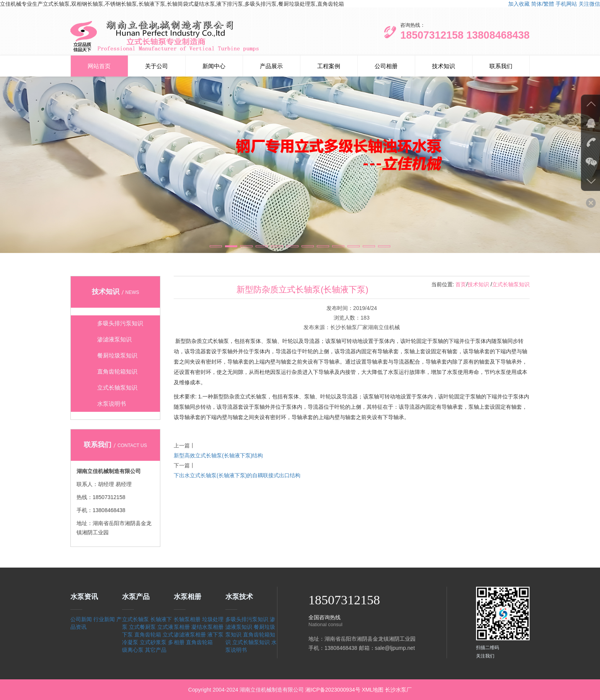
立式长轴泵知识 (511, 284)
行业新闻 (104, 619)
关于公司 (157, 66)
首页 (461, 284)
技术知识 (443, 66)
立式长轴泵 (135, 619)
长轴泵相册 (187, 619)
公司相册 (386, 66)
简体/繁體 (543, 4)
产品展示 (271, 66)
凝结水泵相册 (207, 627)
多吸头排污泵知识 (247, 619)
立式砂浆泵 (153, 642)
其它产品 (156, 650)
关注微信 (589, 4)
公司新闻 (81, 619)
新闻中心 (214, 66)
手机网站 (566, 4)
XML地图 (373, 690)
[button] (216, 246)
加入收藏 (519, 4)
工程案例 (329, 66)
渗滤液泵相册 (190, 635)
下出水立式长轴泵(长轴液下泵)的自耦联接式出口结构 (237, 475)
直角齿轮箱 (148, 635)
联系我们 (501, 66)
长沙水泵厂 (398, 690)
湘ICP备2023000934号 (333, 690)
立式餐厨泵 (142, 627)
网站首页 (99, 66)
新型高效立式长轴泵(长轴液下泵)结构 (218, 455)
